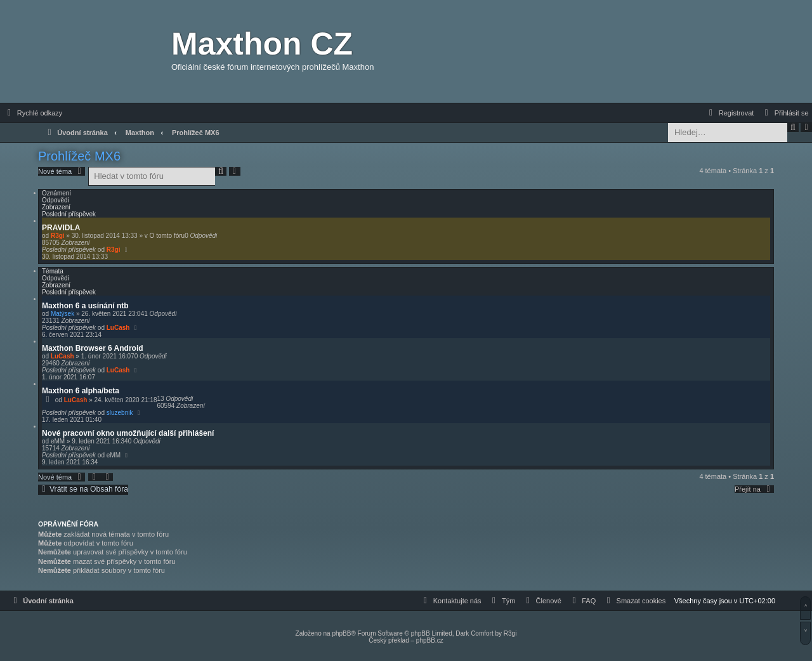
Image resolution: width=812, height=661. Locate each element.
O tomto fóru (167, 236)
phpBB (341, 633)
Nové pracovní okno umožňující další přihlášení (128, 433)
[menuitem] (785, 113)
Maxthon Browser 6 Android (93, 348)
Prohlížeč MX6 (79, 156)
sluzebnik (120, 413)
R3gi (58, 236)
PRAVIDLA (61, 228)
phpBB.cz (430, 640)
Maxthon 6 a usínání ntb (85, 306)
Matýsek (62, 314)
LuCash (118, 328)
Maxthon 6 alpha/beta (81, 391)
